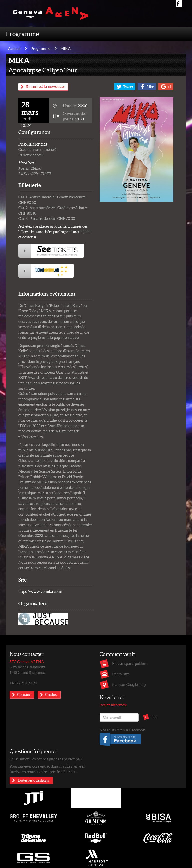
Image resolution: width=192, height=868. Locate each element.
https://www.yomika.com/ (40, 591)
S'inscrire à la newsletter (46, 86)
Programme (22, 34)
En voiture (121, 674)
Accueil (14, 48)
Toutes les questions (33, 780)
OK (154, 717)
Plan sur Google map (129, 684)
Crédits (51, 694)
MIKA (66, 48)
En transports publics (129, 663)
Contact (24, 694)
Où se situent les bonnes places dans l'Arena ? (46, 759)
